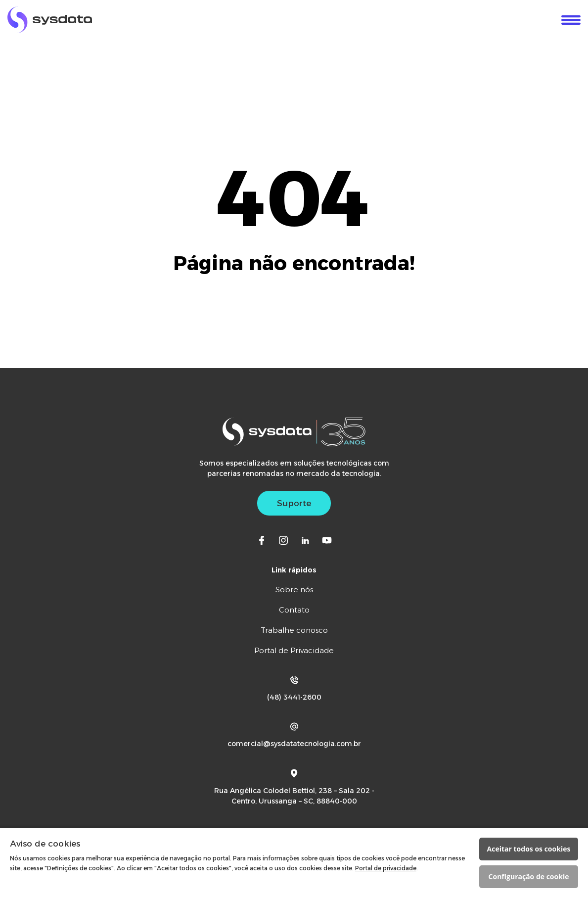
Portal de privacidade (386, 868)
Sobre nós (294, 590)
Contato (294, 610)
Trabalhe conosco (294, 630)
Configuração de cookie (529, 876)
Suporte (294, 503)
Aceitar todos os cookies (529, 849)
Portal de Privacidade (294, 650)
